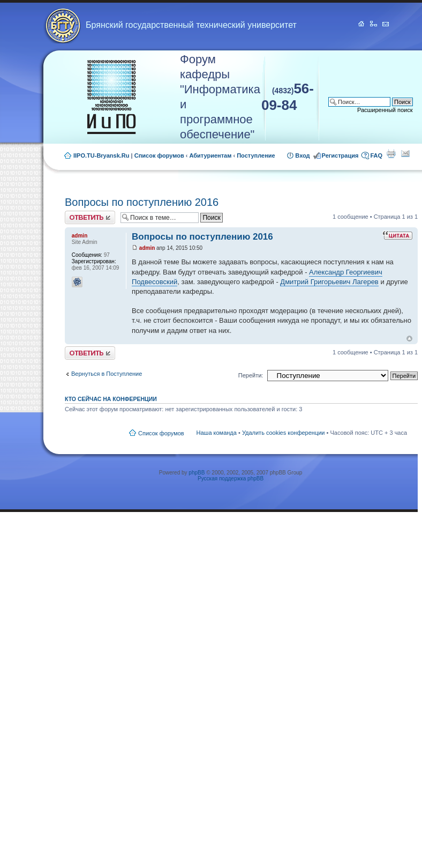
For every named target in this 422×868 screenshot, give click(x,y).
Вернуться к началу (409, 339)
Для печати (391, 153)
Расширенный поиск (385, 110)
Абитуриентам (211, 155)
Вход (302, 155)
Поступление (256, 155)
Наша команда (217, 433)
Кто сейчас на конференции (111, 399)
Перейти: (251, 375)
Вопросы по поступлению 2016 (142, 202)
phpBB (197, 473)
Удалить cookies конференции (284, 433)
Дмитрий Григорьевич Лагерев (329, 282)
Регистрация (340, 155)
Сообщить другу (405, 153)
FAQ (376, 155)
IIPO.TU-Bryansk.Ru (101, 155)
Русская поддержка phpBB (231, 478)
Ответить (90, 217)
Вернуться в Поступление (107, 374)
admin (147, 248)
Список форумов (159, 155)
